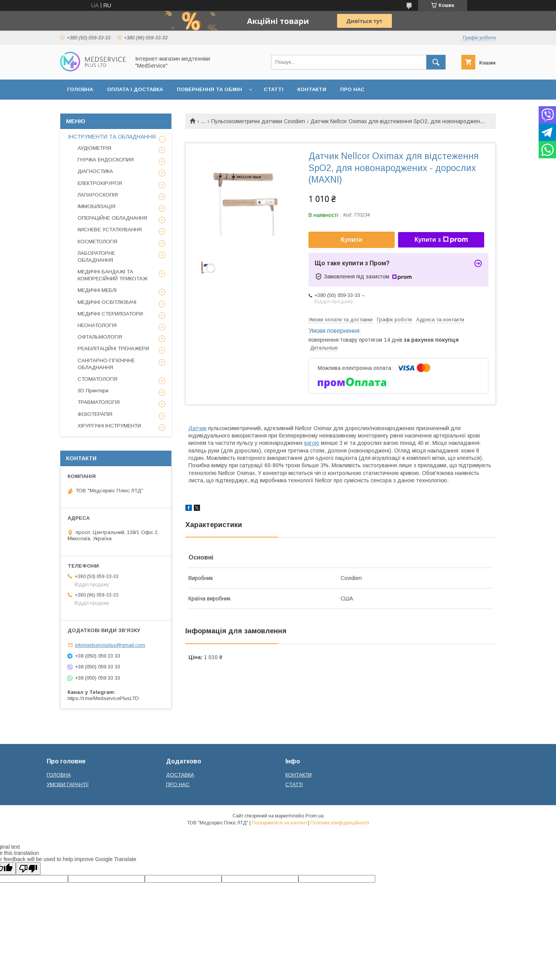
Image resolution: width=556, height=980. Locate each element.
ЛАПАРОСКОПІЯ (98, 195)
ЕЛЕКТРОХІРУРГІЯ (100, 183)
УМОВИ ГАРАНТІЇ (68, 784)
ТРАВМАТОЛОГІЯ (99, 402)
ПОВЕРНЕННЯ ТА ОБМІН (209, 89)
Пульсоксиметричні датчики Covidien (258, 121)
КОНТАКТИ (312, 89)
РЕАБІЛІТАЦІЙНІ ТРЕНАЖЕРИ (113, 348)
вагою (312, 443)
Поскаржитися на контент (279, 823)
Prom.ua (314, 816)
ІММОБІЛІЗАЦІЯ (97, 206)
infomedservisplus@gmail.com (110, 645)
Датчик (197, 428)
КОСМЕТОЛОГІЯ (97, 242)
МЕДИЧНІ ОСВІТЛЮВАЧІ (107, 302)
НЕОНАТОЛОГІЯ (97, 325)
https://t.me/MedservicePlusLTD (103, 698)
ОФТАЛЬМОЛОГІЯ (100, 337)
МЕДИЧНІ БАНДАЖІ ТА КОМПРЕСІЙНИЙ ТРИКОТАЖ (113, 275)
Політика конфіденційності (340, 823)
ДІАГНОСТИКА (95, 171)
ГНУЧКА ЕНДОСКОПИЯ (106, 160)
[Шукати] (436, 62)
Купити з (441, 240)
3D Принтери (93, 391)
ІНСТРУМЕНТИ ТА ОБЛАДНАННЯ (112, 137)
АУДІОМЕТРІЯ (94, 148)
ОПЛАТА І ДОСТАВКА (135, 89)
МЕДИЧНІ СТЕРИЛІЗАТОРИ (110, 314)
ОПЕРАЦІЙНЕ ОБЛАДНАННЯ (112, 218)
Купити (352, 240)
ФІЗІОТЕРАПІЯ (95, 414)
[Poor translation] (28, 869)
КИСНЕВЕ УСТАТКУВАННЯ (110, 230)
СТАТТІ (274, 89)
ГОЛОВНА (80, 89)
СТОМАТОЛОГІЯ (97, 379)
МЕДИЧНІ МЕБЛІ (97, 290)
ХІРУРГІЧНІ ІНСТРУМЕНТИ (109, 426)
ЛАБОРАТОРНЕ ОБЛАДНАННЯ (96, 257)
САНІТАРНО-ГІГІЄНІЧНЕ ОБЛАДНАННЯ (106, 364)
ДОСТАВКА (180, 775)
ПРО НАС (352, 89)
